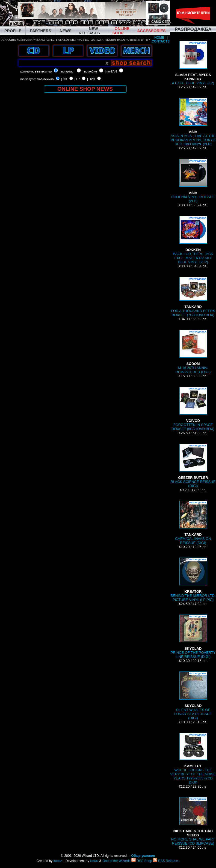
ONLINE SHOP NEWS (85, 89)
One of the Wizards (116, 861)
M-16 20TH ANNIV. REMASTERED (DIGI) (193, 352)
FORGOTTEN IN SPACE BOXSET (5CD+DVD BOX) (193, 409)
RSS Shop (142, 861)
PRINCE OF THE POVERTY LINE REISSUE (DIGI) (193, 637)
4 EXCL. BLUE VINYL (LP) (193, 63)
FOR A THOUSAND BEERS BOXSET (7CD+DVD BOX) (193, 297)
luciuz (58, 861)
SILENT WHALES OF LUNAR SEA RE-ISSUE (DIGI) (193, 696)
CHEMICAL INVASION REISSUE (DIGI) (193, 523)
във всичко (43, 71)
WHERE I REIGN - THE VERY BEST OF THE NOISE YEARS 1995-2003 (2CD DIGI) (193, 759)
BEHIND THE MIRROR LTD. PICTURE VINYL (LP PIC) (193, 580)
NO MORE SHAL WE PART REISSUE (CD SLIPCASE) (193, 821)
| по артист (67, 71)
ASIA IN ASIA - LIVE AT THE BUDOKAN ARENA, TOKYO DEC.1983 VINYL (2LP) (193, 122)
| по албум (90, 71)
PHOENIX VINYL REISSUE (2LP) (193, 181)
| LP (77, 79)
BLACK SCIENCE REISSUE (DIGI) (193, 466)
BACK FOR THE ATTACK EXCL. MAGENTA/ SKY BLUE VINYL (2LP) (193, 240)
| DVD (91, 79)
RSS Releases (166, 861)
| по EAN (111, 71)
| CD (64, 79)
